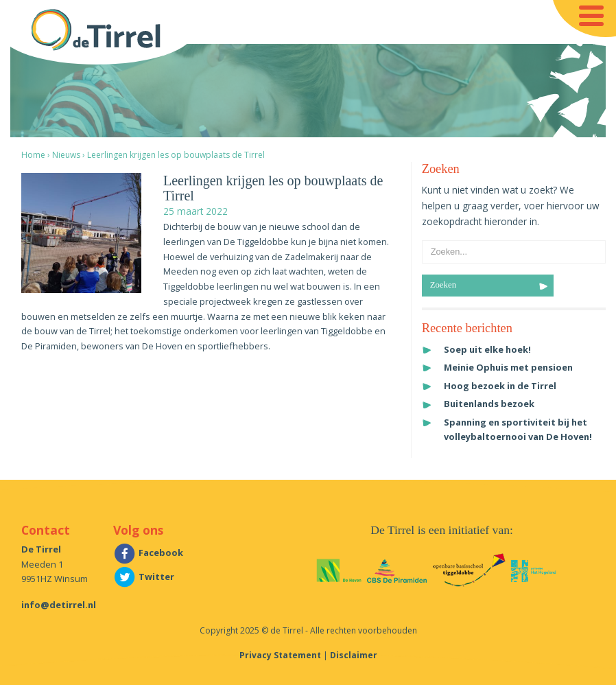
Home (33, 155)
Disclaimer (354, 655)
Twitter (144, 577)
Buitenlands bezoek (489, 404)
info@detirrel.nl (59, 605)
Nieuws (66, 155)
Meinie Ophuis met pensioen (508, 367)
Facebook (148, 553)
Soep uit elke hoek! (487, 349)
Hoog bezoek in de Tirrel (500, 386)
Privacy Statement (280, 655)
